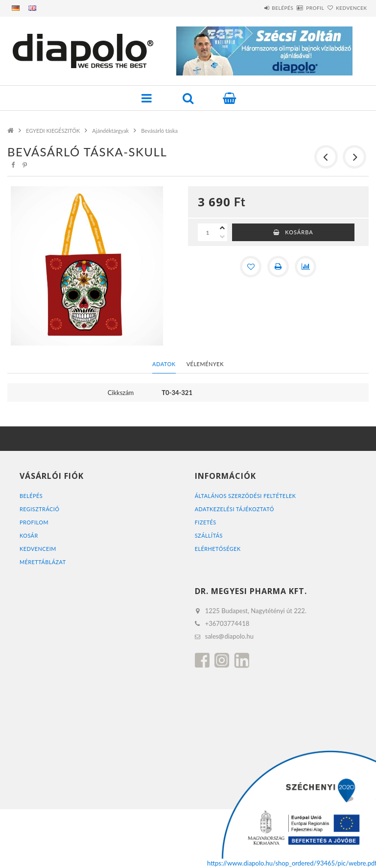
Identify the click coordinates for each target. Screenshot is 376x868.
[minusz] (222, 237)
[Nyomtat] (278, 267)
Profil (298, 8)
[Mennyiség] (208, 232)
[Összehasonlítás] (305, 267)
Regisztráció (40, 509)
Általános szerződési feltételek (246, 496)
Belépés (254, 8)
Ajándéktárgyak (110, 131)
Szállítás (209, 535)
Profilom (34, 522)
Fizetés (206, 522)
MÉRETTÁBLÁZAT (43, 562)
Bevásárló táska (159, 131)
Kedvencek (346, 8)
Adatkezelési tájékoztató (235, 509)
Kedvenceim (38, 549)
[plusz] (222, 228)
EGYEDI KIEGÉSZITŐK (53, 131)
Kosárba (299, 232)
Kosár (29, 535)
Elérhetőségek (218, 549)
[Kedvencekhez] (251, 267)
